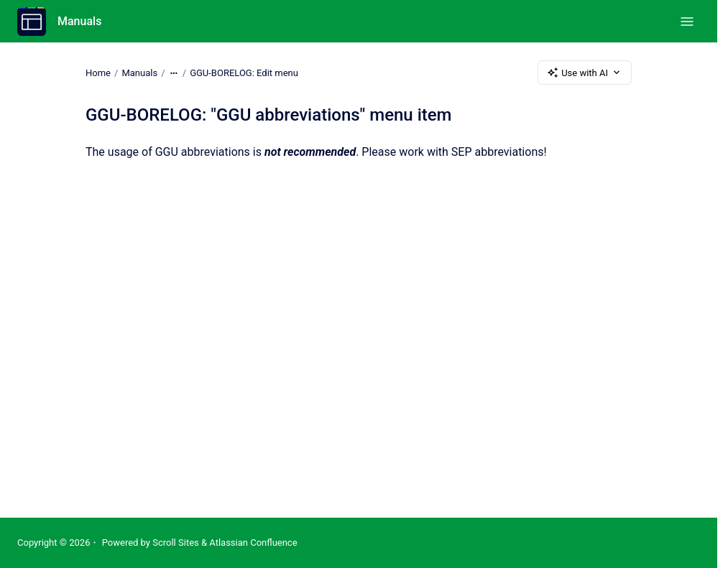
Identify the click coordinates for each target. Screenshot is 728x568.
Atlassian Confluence (253, 543)
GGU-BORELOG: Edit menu (244, 72)
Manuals (79, 21)
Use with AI (585, 73)
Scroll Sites (176, 543)
